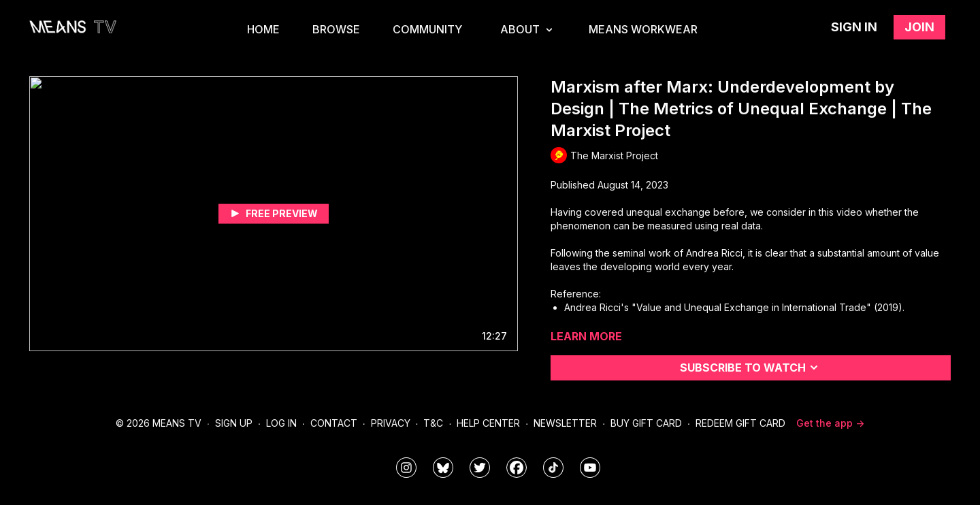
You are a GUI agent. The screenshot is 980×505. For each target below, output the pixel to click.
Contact (334, 423)
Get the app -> (830, 423)
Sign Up (234, 423)
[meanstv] (517, 468)
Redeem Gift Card (740, 423)
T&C (433, 423)
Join (919, 27)
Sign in (854, 27)
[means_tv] (406, 468)
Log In (281, 423)
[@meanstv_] (553, 468)
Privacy (391, 423)
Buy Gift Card (646, 423)
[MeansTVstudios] (443, 468)
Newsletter (565, 423)
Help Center (488, 423)
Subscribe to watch (751, 368)
